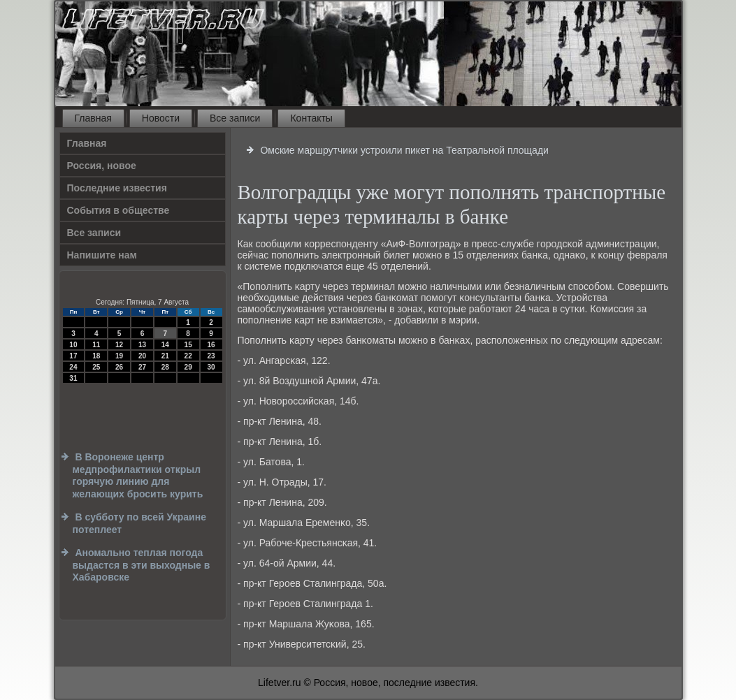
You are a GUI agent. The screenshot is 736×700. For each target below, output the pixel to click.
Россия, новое (102, 166)
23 (211, 356)
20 (142, 356)
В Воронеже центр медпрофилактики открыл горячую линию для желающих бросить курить (138, 475)
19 (119, 356)
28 (165, 367)
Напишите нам (102, 255)
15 (188, 345)
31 (73, 378)
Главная (93, 118)
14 (165, 345)
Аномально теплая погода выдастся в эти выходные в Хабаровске (142, 565)
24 (73, 367)
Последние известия (117, 188)
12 (119, 345)
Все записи (235, 118)
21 (165, 356)
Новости (161, 118)
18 (96, 356)
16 (211, 345)
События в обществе (118, 210)
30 (211, 367)
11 (96, 345)
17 (73, 356)
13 (142, 345)
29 (188, 367)
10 (73, 345)
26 (119, 367)
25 (96, 367)
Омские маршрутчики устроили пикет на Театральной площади (404, 150)
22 (188, 356)
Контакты (311, 118)
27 (142, 367)
